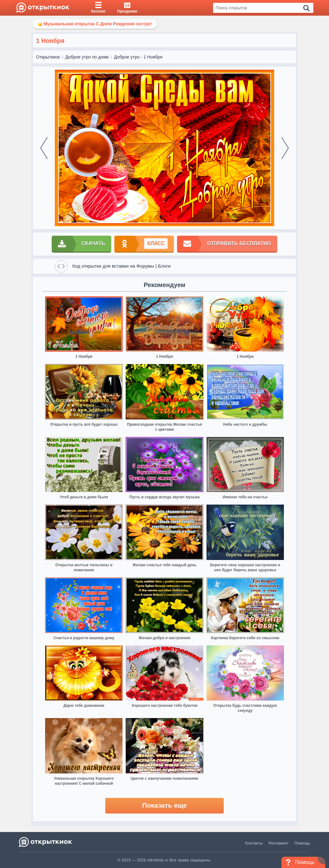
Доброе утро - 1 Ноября (138, 57)
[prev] (44, 148)
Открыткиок (48, 57)
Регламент (279, 843)
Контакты (254, 843)
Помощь (302, 843)
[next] (285, 148)
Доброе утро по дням (87, 57)
